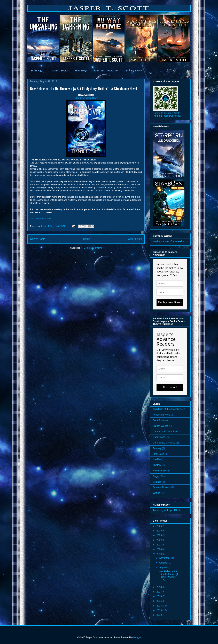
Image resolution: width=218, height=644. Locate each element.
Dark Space (159, 437)
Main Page (37, 71)
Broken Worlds (161, 426)
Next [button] (193, 39)
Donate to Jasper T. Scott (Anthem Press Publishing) (167, 114)
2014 (159, 606)
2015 (159, 601)
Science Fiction (161, 487)
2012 (159, 615)
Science (157, 482)
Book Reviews (160, 420)
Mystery (157, 465)
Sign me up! (170, 387)
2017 (159, 592)
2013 (159, 610)
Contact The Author (107, 71)
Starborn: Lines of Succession (169, 241)
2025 (159, 531)
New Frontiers (160, 471)
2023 (159, 535)
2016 (159, 596)
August (163, 567)
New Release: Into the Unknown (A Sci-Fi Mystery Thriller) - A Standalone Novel (84, 88)
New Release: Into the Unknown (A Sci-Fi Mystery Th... (168, 576)
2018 (159, 587)
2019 (159, 554)
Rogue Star (159, 476)
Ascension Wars (161, 415)
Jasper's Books (59, 71)
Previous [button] (25, 39)
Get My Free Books (170, 302)
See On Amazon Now (86, 98)
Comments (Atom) (93, 248)
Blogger (137, 637)
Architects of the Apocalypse (168, 409)
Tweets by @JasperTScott (167, 510)
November (165, 558)
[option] (44, 39)
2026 (159, 526)
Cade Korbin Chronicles (165, 432)
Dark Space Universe (164, 443)
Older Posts (135, 239)
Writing (156, 493)
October (164, 563)
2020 (159, 549)
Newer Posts (38, 239)
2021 (159, 545)
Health (156, 459)
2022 (159, 540)
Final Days (158, 454)
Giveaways (81, 71)
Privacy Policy (134, 71)
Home (87, 239)
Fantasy (157, 448)
